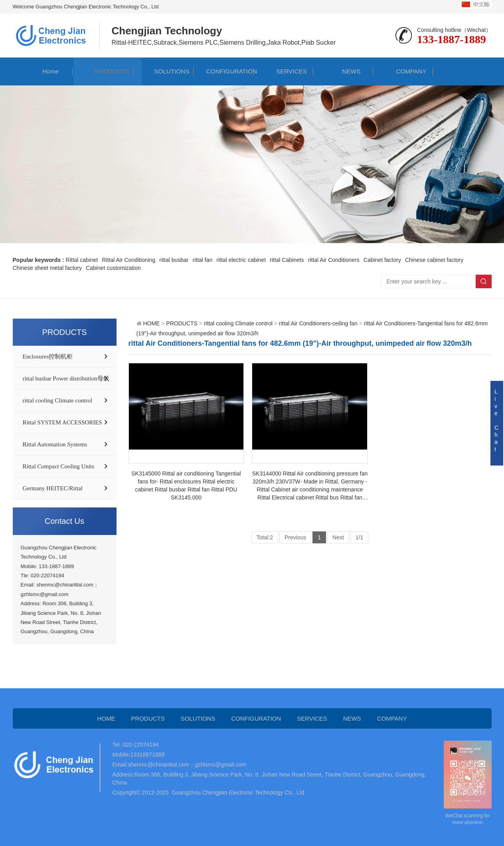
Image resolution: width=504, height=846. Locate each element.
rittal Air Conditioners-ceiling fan (318, 323)
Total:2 (265, 537)
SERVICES (284, 71)
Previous (295, 537)
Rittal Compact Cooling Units (59, 466)
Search (484, 281)
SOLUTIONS (164, 71)
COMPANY (403, 71)
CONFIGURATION (224, 71)
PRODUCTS (104, 71)
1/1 (359, 537)
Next (338, 537)
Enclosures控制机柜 (48, 357)
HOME (151, 323)
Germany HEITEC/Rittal (53, 488)
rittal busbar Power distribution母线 (66, 378)
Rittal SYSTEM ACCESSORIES (62, 422)
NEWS (343, 71)
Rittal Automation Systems (55, 444)
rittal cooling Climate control (58, 400)
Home (42, 71)
